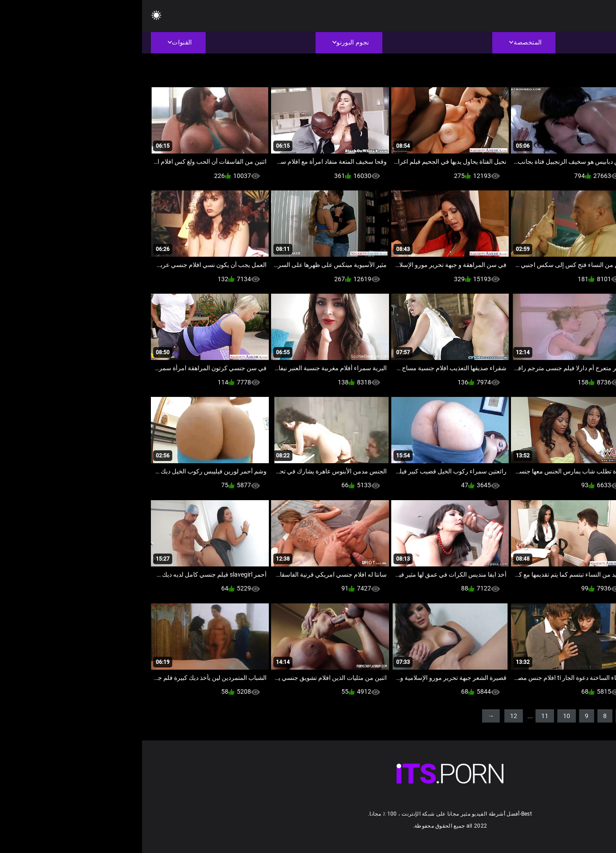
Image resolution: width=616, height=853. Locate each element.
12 (372, 716)
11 (403, 716)
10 (425, 716)
